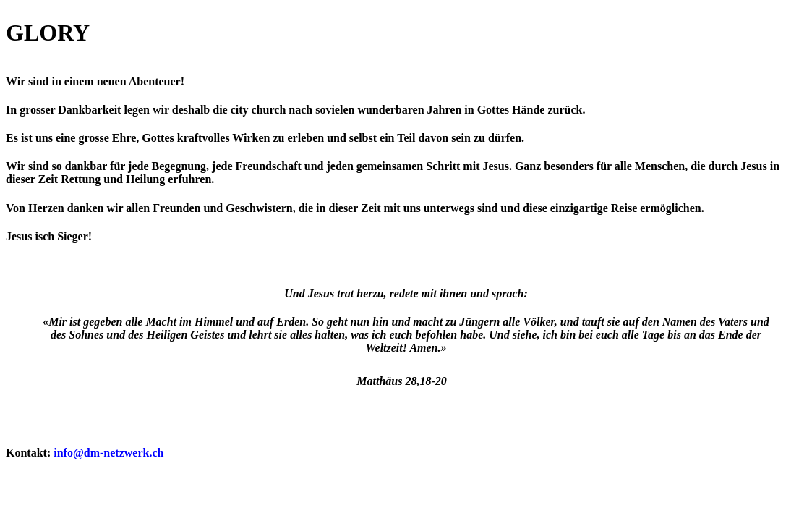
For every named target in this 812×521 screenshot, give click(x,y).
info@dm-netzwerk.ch (108, 453)
